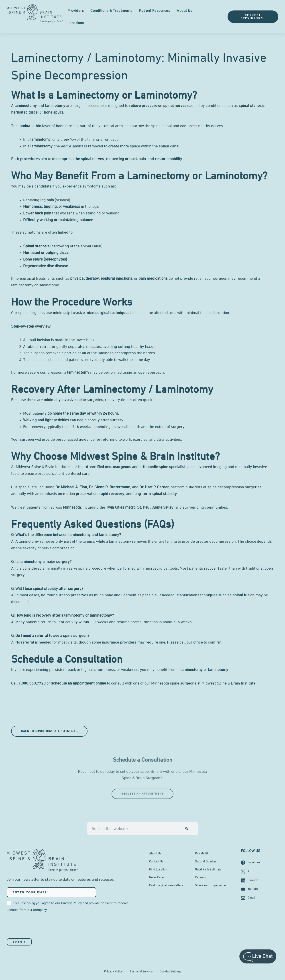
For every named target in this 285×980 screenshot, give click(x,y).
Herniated (32, 253)
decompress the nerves (135, 353)
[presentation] (41, 926)
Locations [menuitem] (76, 23)
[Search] (187, 829)
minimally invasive (69, 313)
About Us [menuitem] (184, 11)
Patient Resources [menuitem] (155, 11)
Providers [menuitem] (76, 11)
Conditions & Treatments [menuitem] (111, 11)
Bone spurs (33, 259)
